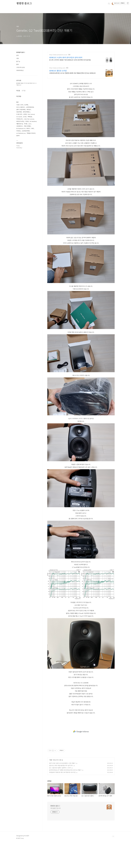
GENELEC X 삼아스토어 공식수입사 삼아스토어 (66, 57)
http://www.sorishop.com (57, 68)
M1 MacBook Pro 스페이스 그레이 (25, 128)
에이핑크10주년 (20, 121)
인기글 (24, 91)
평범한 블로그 (24, 4)
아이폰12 (19, 131)
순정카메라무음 (30, 107)
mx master (19, 117)
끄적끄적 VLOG (21, 67)
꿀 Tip (18, 61)
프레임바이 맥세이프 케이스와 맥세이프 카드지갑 (62, 772)
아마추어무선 (20, 70)
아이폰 (26, 124)
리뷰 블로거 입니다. (56, 808)
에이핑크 (29, 110)
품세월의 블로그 (21, 52)
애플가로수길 (20, 124)
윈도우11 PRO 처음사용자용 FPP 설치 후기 (61, 765)
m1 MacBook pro (21, 133)
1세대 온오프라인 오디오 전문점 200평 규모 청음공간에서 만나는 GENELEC (73, 73)
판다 (18, 64)
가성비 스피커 (20, 105)
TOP (113, 836)
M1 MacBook (33, 121)
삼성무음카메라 (26, 131)
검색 (109, 4)
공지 (18, 55)
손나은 (25, 117)
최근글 (18, 91)
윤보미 (18, 136)
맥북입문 (30, 117)
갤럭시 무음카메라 (21, 110)
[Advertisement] (81, 731)
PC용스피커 (19, 114)
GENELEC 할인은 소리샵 (58, 71)
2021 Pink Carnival (29, 119)
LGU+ (30, 124)
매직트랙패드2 (27, 112)
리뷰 (51, 760)
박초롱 (27, 121)
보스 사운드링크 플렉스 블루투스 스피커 (60, 768)
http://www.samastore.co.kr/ (58, 55)
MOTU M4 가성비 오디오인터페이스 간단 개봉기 (62, 763)
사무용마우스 (20, 126)
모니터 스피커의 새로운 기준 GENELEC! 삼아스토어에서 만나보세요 (70, 60)
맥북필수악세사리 (31, 133)
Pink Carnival (31, 114)
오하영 (25, 114)
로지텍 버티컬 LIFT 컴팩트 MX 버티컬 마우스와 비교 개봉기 (65, 770)
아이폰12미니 (20, 119)
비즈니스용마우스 (21, 107)
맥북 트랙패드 (27, 126)
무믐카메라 (19, 112)
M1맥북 (26, 105)
